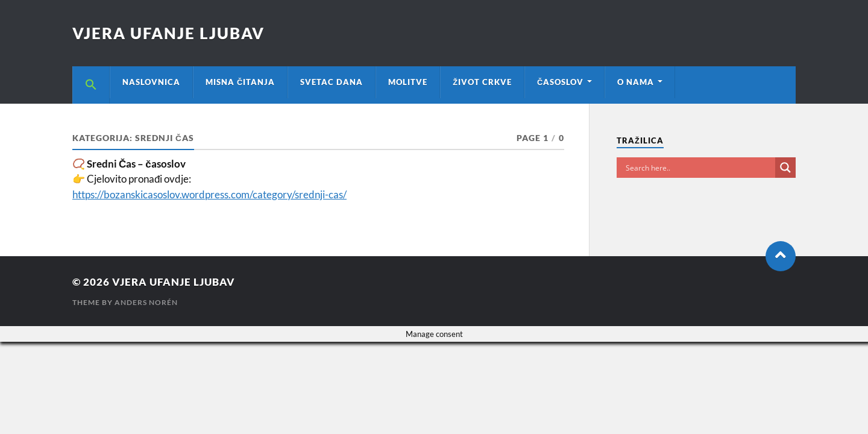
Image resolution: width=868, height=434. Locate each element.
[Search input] (699, 168)
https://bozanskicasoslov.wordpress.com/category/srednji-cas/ (209, 194)
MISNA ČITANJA (240, 82)
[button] (91, 85)
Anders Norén (146, 302)
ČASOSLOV (560, 82)
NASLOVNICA (151, 82)
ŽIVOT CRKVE (482, 82)
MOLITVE (408, 82)
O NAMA (636, 82)
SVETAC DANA (332, 82)
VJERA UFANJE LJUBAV (168, 33)
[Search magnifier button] (785, 168)
